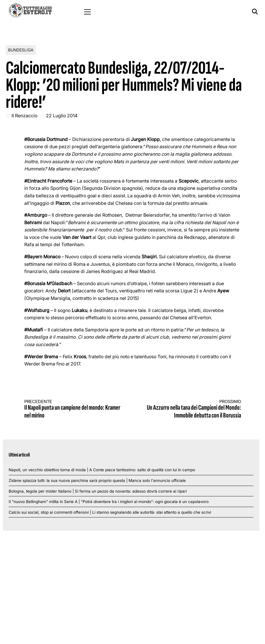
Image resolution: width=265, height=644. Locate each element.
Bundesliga (21, 50)
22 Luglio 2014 (62, 116)
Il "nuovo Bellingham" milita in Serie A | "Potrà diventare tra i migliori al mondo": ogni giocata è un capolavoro (109, 502)
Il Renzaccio (24, 116)
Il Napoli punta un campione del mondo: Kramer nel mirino (73, 409)
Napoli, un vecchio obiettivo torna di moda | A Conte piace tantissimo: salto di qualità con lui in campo (102, 470)
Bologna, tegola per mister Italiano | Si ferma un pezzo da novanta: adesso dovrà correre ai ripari (98, 491)
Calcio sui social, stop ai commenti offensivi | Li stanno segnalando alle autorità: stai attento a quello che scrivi (110, 512)
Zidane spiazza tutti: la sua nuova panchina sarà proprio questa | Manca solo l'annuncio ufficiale (97, 480)
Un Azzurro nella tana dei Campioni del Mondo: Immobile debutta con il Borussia (192, 409)
